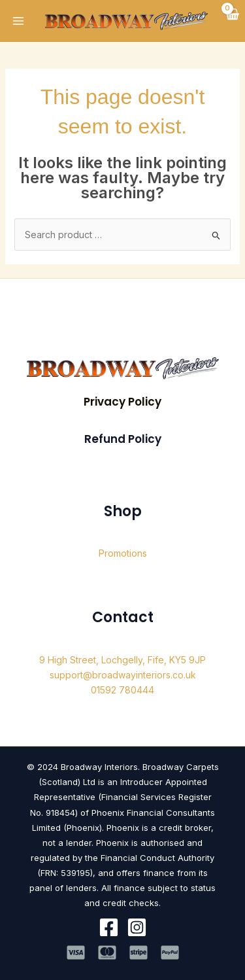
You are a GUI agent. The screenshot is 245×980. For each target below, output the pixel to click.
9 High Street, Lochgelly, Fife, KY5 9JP (122, 660)
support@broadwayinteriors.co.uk (123, 675)
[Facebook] (109, 927)
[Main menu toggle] (18, 21)
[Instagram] (137, 927)
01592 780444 (122, 690)
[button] (122, 402)
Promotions (123, 553)
